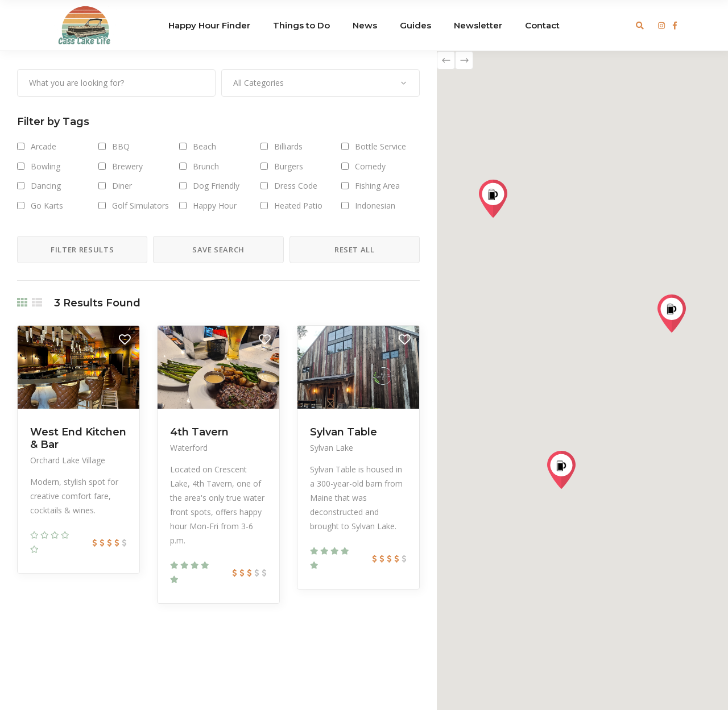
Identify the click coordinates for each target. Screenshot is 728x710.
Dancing (46, 186)
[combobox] (320, 83)
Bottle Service (380, 146)
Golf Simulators (140, 205)
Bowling (45, 166)
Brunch (206, 166)
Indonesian (375, 205)
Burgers (289, 166)
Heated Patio (298, 205)
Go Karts (47, 205)
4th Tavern (199, 432)
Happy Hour (215, 205)
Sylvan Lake (332, 448)
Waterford (189, 448)
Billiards (288, 146)
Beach (204, 146)
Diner (122, 186)
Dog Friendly (216, 186)
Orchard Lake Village (68, 460)
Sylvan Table (344, 432)
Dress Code (296, 186)
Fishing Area (377, 186)
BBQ (121, 146)
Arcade (44, 146)
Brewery (127, 166)
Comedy (370, 166)
